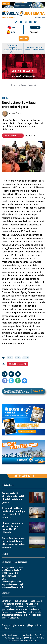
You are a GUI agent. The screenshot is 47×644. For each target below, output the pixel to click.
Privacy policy (8, 625)
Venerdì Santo (34, 47)
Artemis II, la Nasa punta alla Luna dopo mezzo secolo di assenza (13, 513)
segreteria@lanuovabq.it (13, 584)
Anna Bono (15, 113)
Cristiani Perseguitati (24, 71)
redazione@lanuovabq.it (12, 581)
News (14, 27)
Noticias (14, 32)
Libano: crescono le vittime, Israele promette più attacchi (13, 527)
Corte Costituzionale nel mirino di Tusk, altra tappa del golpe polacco (13, 542)
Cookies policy (22, 625)
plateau (26, 358)
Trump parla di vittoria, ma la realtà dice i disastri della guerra (13, 498)
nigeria (10, 358)
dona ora (35, 27)
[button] (24, 38)
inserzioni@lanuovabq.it (12, 587)
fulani (18, 358)
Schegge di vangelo (13, 46)
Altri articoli (24, 476)
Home (14, 85)
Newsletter (35, 32)
